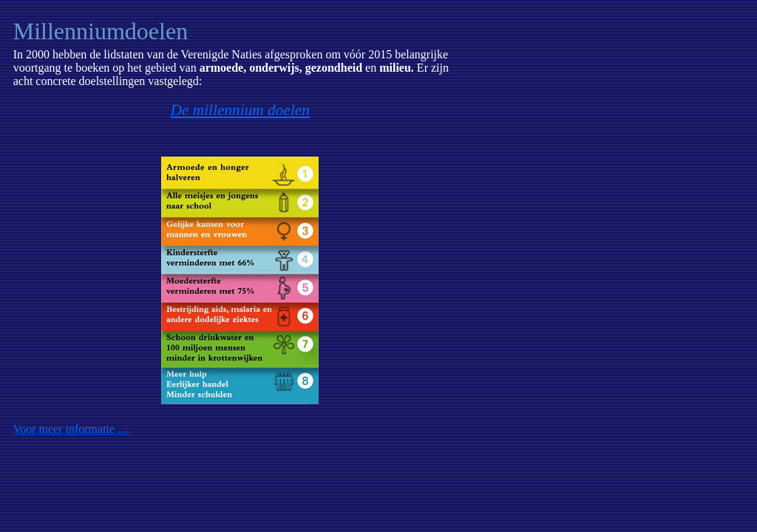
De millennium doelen (240, 110)
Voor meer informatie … (71, 429)
